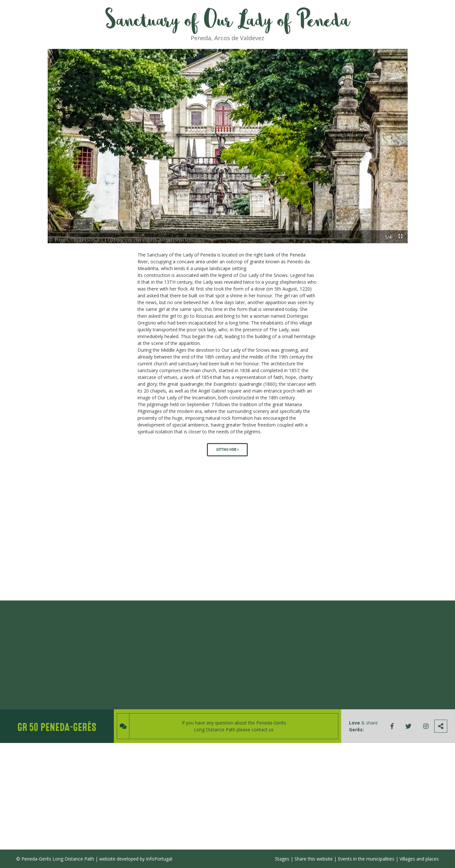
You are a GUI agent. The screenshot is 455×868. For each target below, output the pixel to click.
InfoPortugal (159, 859)
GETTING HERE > (227, 450)
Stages (282, 859)
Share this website (314, 859)
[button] (55, 143)
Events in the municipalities (366, 859)
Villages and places (419, 859)
